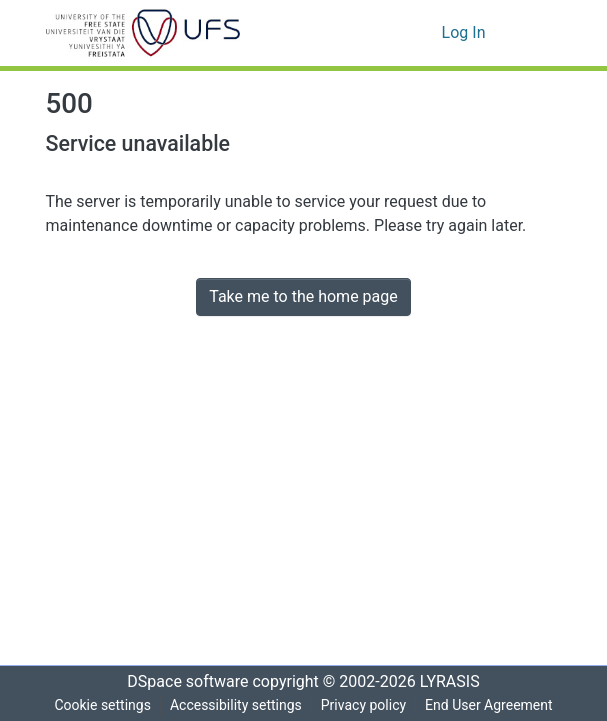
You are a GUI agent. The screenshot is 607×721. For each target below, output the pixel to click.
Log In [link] (464, 33)
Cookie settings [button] (99, 705)
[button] (143, 33)
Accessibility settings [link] (234, 705)
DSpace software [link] (182, 682)
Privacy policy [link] (363, 705)
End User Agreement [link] (491, 705)
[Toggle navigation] (534, 33)
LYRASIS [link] (455, 682)
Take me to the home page (303, 297)
